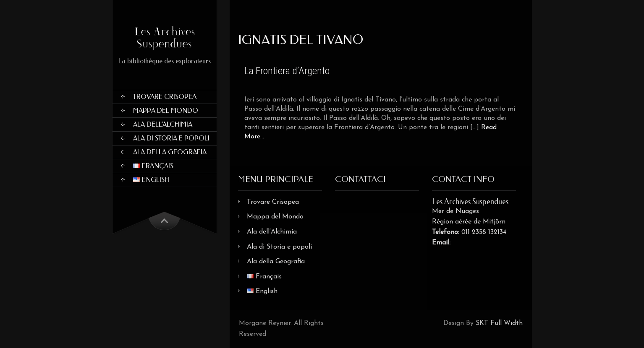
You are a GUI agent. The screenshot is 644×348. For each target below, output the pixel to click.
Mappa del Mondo (166, 110)
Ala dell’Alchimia (163, 124)
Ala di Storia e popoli (171, 138)
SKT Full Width (499, 323)
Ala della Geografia (170, 152)
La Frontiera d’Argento (287, 71)
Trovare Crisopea (165, 97)
